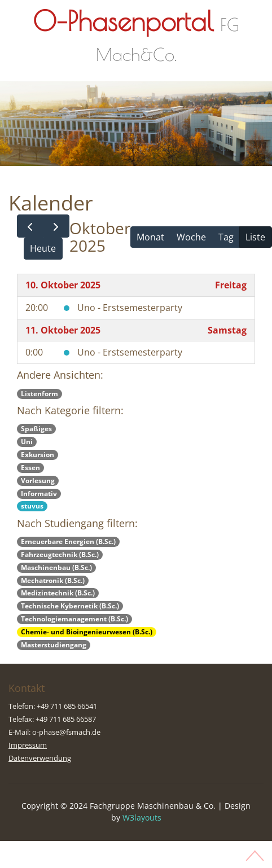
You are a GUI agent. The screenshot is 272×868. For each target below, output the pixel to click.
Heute (43, 248)
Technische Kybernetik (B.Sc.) (70, 606)
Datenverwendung (40, 758)
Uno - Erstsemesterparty (130, 308)
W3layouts (142, 817)
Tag (226, 237)
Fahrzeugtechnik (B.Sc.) (60, 554)
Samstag (227, 330)
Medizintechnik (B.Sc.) (58, 593)
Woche (191, 237)
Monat (150, 237)
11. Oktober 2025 (63, 330)
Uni (27, 442)
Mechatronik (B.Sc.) (53, 580)
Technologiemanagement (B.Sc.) (74, 619)
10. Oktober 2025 (63, 285)
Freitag (231, 285)
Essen (30, 468)
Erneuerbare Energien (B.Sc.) (68, 542)
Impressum (28, 745)
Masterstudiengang (54, 645)
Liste (255, 237)
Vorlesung (38, 481)
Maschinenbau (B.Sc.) (56, 567)
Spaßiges (36, 429)
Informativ (39, 494)
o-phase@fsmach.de (66, 732)
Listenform (40, 394)
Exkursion (38, 455)
